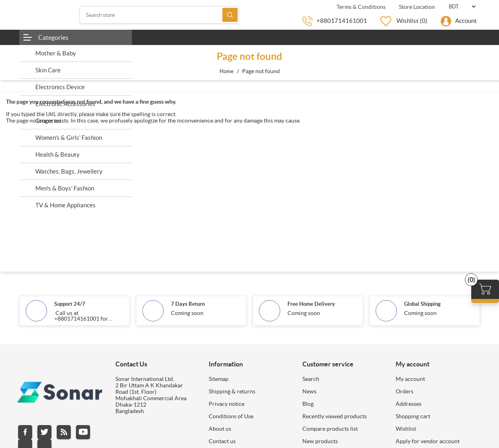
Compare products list (330, 429)
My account (410, 379)
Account (466, 21)
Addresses (409, 404)
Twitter (44, 432)
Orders (405, 391)
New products (320, 441)
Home (227, 71)
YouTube (83, 432)
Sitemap (219, 379)
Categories (53, 37)
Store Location (416, 7)
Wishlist (406, 429)
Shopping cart (413, 416)
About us (220, 429)
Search (230, 15)
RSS (64, 432)
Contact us (222, 441)
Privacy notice (227, 404)
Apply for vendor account (428, 441)
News (309, 391)
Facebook (25, 432)
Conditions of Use (231, 416)
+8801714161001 (342, 21)
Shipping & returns (232, 391)
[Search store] (159, 15)
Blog (308, 404)
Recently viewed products (335, 416)
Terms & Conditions (360, 7)
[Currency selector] (462, 7)
